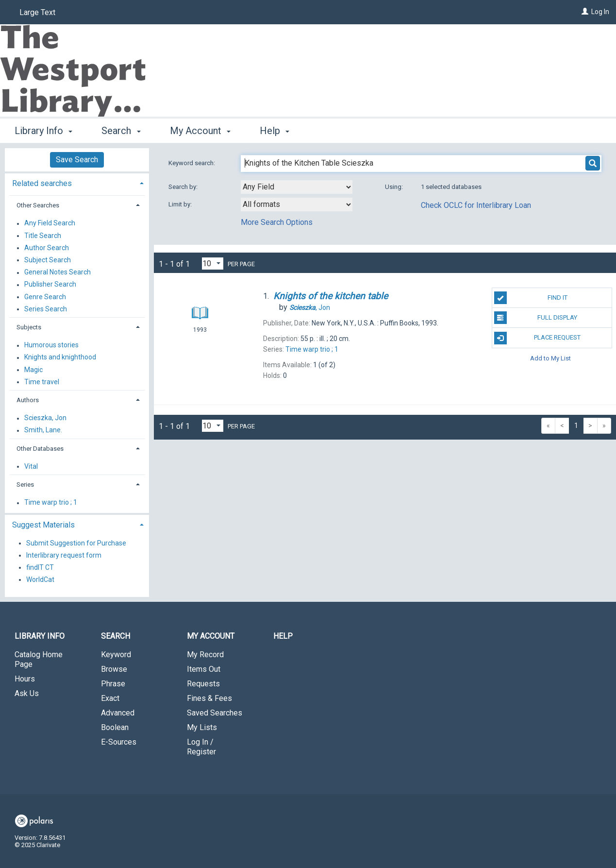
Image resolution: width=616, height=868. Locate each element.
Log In (600, 12)
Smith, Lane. (43, 430)
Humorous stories (51, 345)
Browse (114, 669)
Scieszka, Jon (45, 418)
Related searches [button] (42, 183)
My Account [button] (200, 131)
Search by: (184, 187)
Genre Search (45, 297)
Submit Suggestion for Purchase (76, 543)
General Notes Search (58, 272)
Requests (203, 684)
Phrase (113, 684)
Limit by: (181, 204)
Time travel (42, 382)
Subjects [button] (29, 327)
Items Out (204, 669)
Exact (110, 698)
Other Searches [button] (38, 205)
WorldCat (40, 579)
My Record (205, 655)
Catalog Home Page (39, 659)
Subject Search (48, 260)
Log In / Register (201, 747)
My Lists (202, 727)
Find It (531, 298)
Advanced (118, 713)
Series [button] (25, 485)
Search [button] (121, 131)
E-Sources (119, 742)
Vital (31, 466)
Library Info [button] (43, 131)
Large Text (37, 12)
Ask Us (27, 693)
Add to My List (550, 358)
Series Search (46, 309)
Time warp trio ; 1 (51, 503)
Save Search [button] (77, 160)
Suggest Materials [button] (43, 525)
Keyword (116, 655)
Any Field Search (50, 223)
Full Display (536, 318)
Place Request (538, 338)
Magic (33, 370)
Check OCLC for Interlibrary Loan (476, 205)
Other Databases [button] (40, 449)
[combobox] (297, 187)
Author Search (47, 248)
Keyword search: (192, 163)
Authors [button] (28, 400)
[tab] (77, 182)
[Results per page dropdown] (213, 264)
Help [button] (275, 131)
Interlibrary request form (64, 555)
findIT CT (40, 567)
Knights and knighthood (60, 357)
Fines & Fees (209, 698)
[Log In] (585, 12)
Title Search (43, 236)
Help (283, 636)
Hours (25, 679)
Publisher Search (50, 285)
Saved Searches (215, 713)
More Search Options (277, 222)
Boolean (115, 727)
